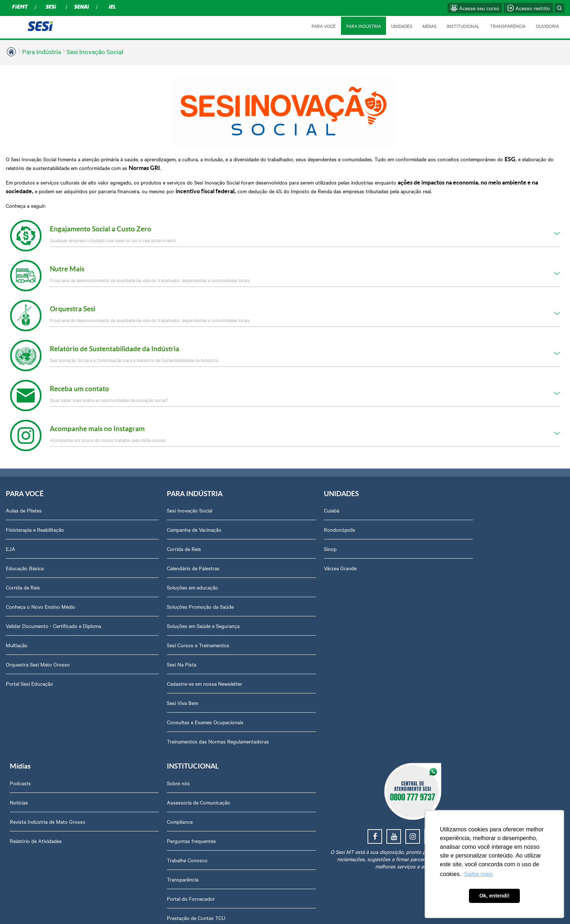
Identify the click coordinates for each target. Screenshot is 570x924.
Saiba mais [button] (478, 874)
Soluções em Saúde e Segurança (153, 613)
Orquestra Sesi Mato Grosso (38, 652)
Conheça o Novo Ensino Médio (41, 594)
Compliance (447, 536)
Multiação (17, 632)
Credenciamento (453, 729)
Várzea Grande (239, 555)
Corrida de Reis (23, 575)
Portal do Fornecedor (458, 613)
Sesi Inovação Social (95, 51)
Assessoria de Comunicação (466, 517)
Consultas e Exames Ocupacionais (155, 709)
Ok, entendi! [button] (494, 896)
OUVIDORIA (547, 26)
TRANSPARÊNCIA (507, 26)
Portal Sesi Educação (29, 671)
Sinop (229, 536)
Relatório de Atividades (354, 555)
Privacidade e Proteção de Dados (472, 748)
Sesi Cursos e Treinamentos (148, 632)
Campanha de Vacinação (144, 517)
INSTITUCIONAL (463, 26)
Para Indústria (42, 51)
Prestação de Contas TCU (464, 632)
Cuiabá (230, 498)
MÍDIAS (429, 26)
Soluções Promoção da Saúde (150, 594)
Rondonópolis (238, 517)
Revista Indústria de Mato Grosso (366, 536)
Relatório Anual (452, 652)
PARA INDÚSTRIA (362, 26)
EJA (11, 536)
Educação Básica (25, 555)
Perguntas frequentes (459, 555)
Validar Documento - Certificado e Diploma (53, 613)
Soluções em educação (142, 575)
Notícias (337, 517)
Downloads (447, 709)
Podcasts (339, 498)
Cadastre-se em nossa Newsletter (154, 671)
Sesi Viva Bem (132, 690)
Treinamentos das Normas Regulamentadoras (146, 732)
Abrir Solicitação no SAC (462, 690)
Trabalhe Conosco (455, 575)
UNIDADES (401, 26)
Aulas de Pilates (24, 498)
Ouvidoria (445, 671)
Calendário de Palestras (143, 555)
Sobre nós (446, 498)
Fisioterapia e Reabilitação (35, 517)
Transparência (450, 594)
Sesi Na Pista (131, 652)
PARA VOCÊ (322, 26)
